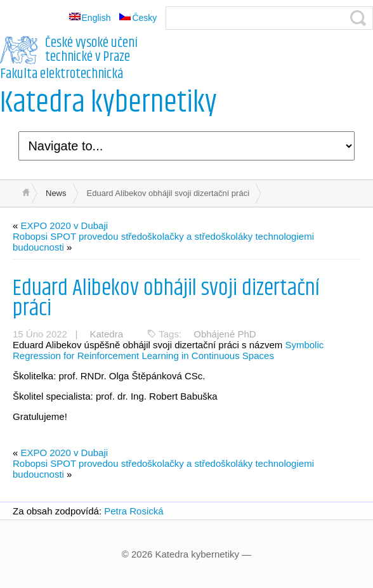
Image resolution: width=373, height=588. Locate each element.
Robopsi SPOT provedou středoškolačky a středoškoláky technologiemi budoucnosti (163, 242)
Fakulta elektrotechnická (62, 74)
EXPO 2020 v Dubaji (65, 225)
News (56, 193)
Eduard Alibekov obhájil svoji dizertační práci (166, 298)
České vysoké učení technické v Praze (91, 50)
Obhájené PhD (225, 334)
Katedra (106, 334)
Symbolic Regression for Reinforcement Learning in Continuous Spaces (168, 350)
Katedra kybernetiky (108, 103)
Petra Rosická (134, 511)
